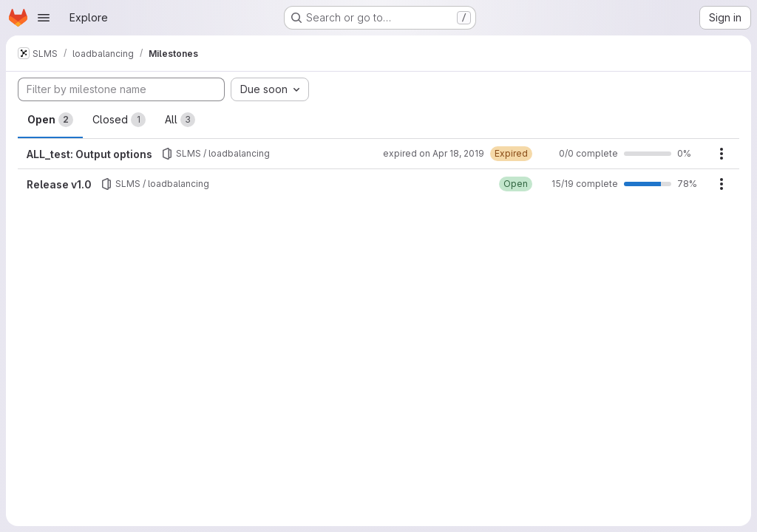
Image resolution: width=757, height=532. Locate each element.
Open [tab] (50, 120)
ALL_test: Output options (89, 154)
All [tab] (180, 120)
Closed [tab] (119, 120)
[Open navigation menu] (44, 18)
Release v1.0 (59, 184)
